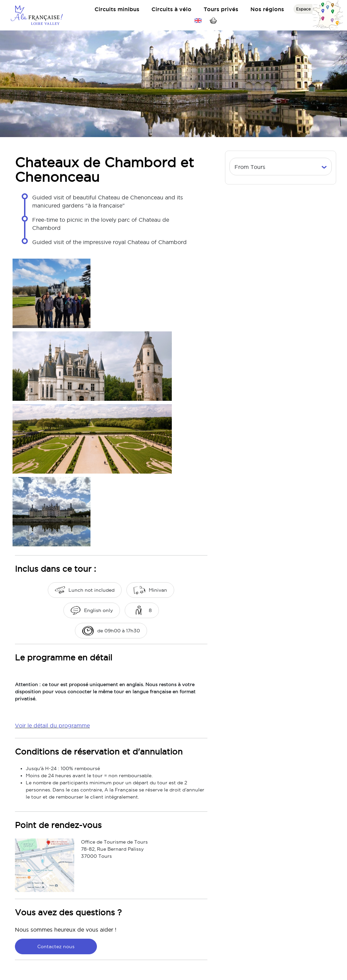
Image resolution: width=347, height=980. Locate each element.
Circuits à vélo (171, 9)
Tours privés (221, 9)
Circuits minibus (117, 9)
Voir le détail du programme (52, 725)
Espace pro (308, 9)
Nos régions (267, 9)
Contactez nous (56, 946)
